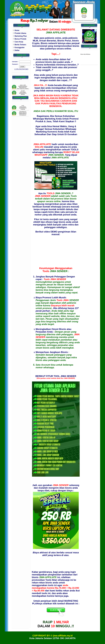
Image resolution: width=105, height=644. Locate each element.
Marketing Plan (21, 36)
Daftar (17, 50)
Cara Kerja (19, 42)
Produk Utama (20, 33)
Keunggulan (20, 47)
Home (17, 30)
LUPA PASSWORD (21, 69)
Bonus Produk (20, 39)
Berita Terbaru (20, 45)
